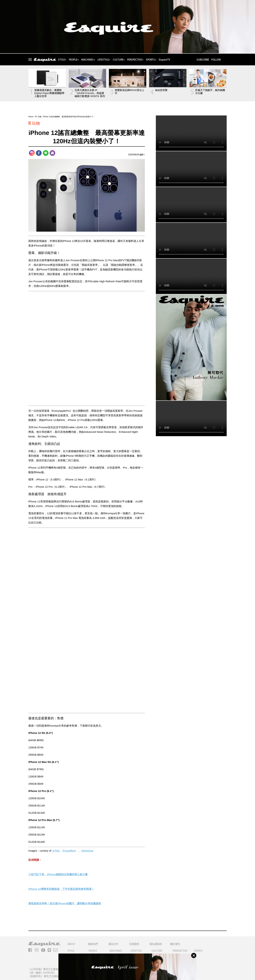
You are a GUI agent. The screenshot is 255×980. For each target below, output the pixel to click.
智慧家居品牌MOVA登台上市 (130, 92)
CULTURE (157, 951)
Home (31, 117)
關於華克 (175, 944)
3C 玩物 (38, 117)
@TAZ (56, 851)
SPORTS (198, 951)
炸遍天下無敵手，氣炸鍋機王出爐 (210, 92)
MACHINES (116, 951)
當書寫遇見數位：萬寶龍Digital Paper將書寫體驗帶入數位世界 (49, 93)
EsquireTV (165, 60)
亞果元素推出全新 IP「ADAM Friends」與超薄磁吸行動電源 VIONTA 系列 (90, 93)
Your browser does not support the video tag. (191, 133)
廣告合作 (114, 944)
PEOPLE (93, 951)
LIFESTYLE (136, 951)
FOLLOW (216, 60)
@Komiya (87, 851)
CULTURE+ (119, 60)
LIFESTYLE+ (104, 60)
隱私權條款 (156, 944)
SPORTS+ (151, 60)
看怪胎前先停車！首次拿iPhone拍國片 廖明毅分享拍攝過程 (65, 903)
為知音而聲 (161, 90)
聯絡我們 (93, 944)
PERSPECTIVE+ (135, 60)
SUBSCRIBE (203, 60)
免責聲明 (134, 944)
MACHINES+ (88, 60)
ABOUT (71, 944)
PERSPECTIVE (180, 951)
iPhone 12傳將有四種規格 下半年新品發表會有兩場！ (61, 889)
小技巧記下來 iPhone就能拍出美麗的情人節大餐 (58, 874)
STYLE (71, 951)
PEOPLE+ (74, 60)
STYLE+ (62, 60)
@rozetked (69, 851)
